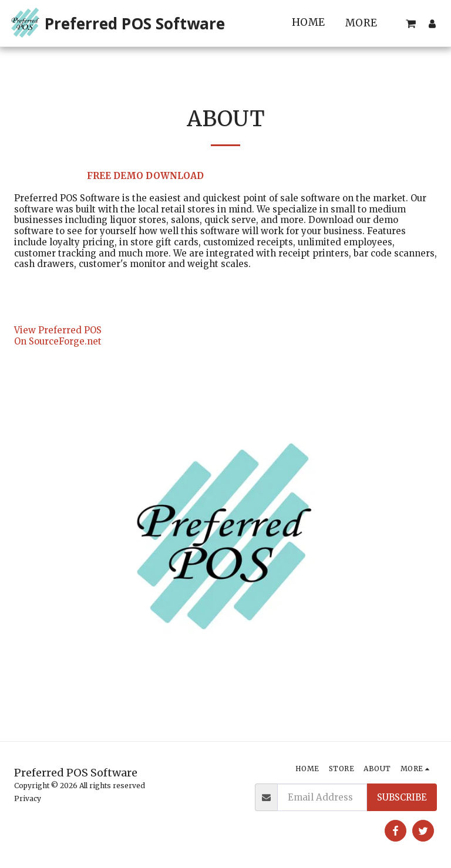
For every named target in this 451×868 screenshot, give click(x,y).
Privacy (28, 798)
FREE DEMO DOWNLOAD (145, 176)
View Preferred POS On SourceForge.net (58, 336)
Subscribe (402, 797)
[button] (411, 23)
